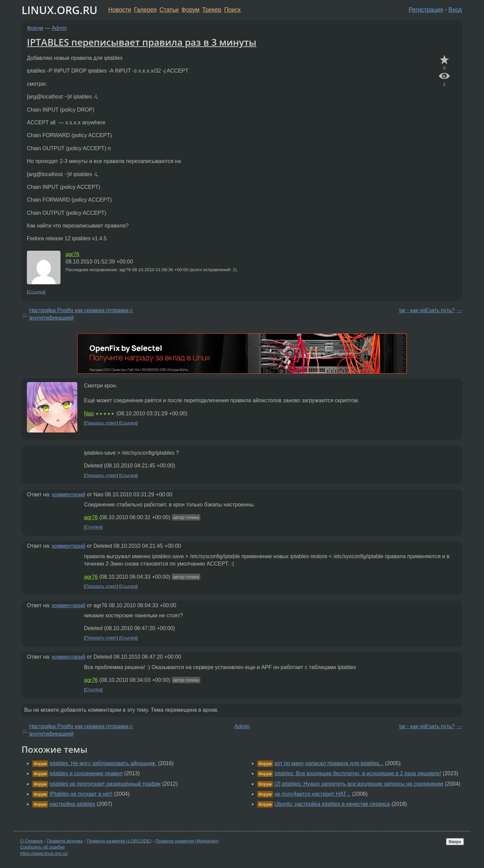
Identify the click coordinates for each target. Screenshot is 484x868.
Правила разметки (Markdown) (187, 841)
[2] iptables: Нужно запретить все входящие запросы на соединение (359, 784)
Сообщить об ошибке (43, 847)
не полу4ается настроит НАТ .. (312, 794)
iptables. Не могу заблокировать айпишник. (103, 763)
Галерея (145, 10)
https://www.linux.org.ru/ (44, 853)
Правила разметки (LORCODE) (119, 841)
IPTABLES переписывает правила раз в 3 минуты (142, 42)
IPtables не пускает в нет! (81, 794)
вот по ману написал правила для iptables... (329, 763)
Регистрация (426, 10)
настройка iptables (72, 804)
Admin (59, 28)
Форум (190, 10)
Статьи (169, 10)
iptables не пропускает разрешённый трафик (105, 784)
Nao (89, 414)
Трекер (212, 10)
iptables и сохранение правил (86, 773)
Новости (120, 10)
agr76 (72, 254)
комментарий (69, 494)
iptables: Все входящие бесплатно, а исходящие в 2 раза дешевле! (358, 773)
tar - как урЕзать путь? (427, 310)
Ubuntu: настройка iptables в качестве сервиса (332, 804)
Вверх (455, 842)
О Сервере (32, 841)
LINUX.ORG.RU (59, 10)
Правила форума (65, 841)
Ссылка (36, 292)
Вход (455, 10)
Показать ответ (101, 423)
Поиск (232, 10)
